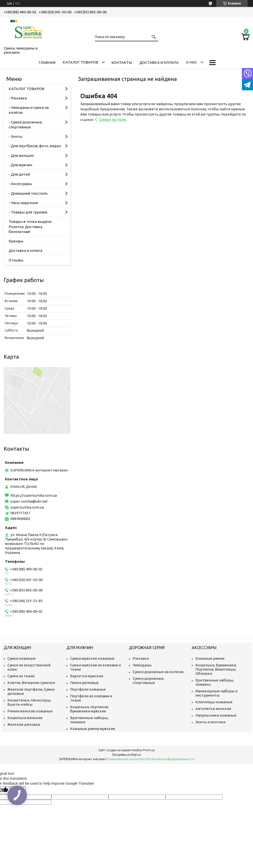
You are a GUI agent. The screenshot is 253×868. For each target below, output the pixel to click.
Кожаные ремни (210, 658)
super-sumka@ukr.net (29, 501)
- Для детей (19, 174)
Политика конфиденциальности (171, 759)
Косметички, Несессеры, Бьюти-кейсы (29, 702)
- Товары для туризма (28, 212)
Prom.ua (149, 750)
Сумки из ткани (21, 676)
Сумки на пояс (113, 119)
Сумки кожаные (21, 658)
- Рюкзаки (18, 98)
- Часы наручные (23, 203)
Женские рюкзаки (24, 724)
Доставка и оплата (159, 62)
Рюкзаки (141, 658)
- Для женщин (21, 155)
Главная (47, 62)
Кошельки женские (25, 718)
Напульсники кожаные (216, 715)
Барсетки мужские (87, 676)
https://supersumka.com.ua (34, 495)
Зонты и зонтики (210, 722)
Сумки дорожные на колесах (158, 672)
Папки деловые (84, 683)
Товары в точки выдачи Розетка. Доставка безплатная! (30, 227)
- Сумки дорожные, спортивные (26, 125)
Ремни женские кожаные (30, 711)
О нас (191, 62)
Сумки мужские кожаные (92, 658)
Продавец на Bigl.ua (126, 755)
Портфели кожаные (88, 689)
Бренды (16, 241)
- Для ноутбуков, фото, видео (35, 146)
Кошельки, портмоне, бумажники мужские (90, 709)
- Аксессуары (20, 184)
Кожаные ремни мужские (93, 729)
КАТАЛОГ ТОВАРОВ (81, 62)
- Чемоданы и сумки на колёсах (29, 110)
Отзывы (16, 260)
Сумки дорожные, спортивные (148, 680)
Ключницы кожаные (214, 702)
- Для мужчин (20, 165)
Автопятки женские (213, 709)
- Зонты (15, 136)
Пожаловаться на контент (126, 759)
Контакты (122, 62)
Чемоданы (142, 665)
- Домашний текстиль (28, 193)
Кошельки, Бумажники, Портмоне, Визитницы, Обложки (216, 669)
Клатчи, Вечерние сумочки (31, 683)
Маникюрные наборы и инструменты (216, 693)
